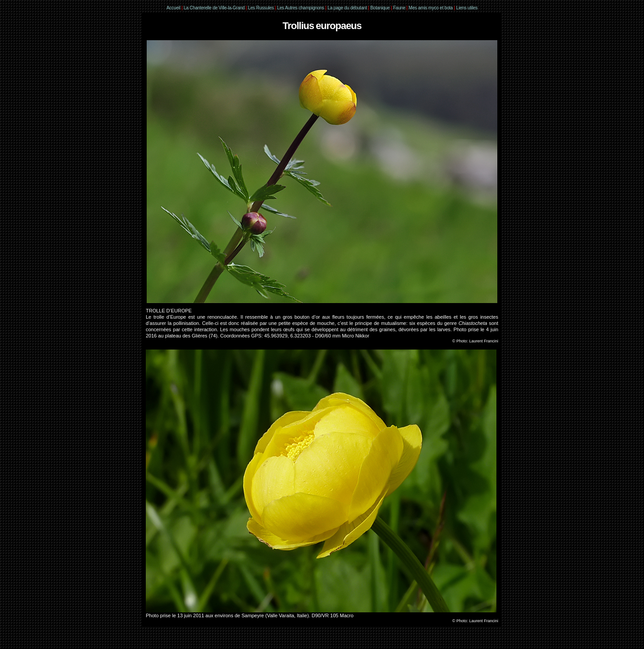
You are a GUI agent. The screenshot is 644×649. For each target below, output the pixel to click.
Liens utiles (467, 8)
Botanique (380, 8)
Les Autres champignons (301, 8)
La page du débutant (347, 8)
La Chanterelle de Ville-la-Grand (215, 8)
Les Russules (261, 8)
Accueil (173, 8)
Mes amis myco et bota (431, 8)
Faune (399, 8)
